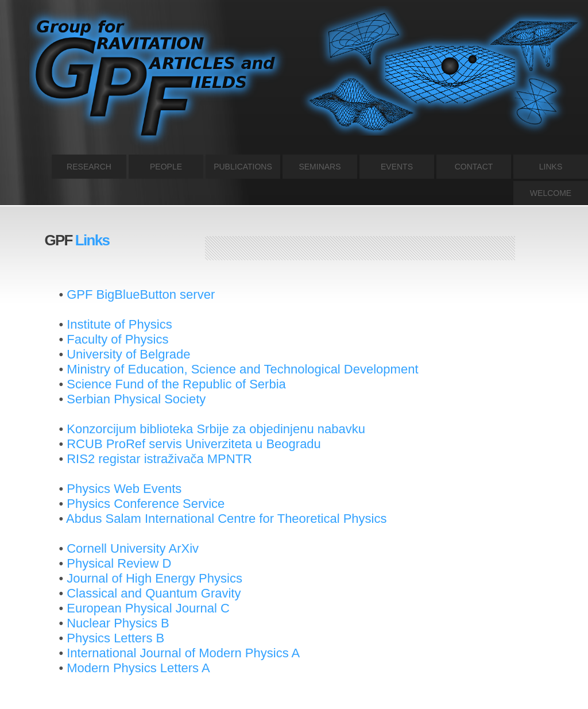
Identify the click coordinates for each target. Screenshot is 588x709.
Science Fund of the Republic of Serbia (176, 384)
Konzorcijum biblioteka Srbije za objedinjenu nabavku (216, 429)
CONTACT (474, 167)
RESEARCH (89, 167)
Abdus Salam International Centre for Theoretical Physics (226, 519)
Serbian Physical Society (136, 399)
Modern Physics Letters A (138, 668)
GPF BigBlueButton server (141, 294)
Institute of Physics (119, 324)
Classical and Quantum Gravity (154, 593)
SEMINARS (320, 167)
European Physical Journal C (148, 608)
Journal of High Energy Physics (154, 578)
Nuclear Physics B (118, 623)
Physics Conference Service (146, 504)
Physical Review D (119, 563)
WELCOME (551, 193)
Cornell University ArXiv (133, 548)
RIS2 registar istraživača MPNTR (159, 459)
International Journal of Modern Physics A (183, 653)
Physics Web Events (124, 489)
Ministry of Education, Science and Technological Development (242, 369)
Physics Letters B (115, 638)
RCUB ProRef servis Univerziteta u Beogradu (194, 444)
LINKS (551, 167)
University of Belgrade (128, 354)
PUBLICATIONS (243, 167)
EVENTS (397, 167)
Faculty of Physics (117, 339)
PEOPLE (166, 167)
